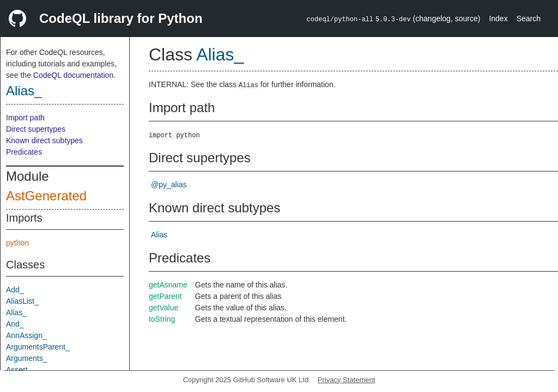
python (17, 243)
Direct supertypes (36, 129)
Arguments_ (26, 358)
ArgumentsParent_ (38, 347)
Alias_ (24, 91)
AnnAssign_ (26, 335)
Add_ (15, 290)
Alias (159, 235)
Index (498, 19)
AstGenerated (46, 196)
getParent (165, 296)
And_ (15, 324)
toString (162, 319)
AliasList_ (22, 301)
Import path (25, 118)
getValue (163, 308)
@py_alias (169, 185)
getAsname (168, 285)
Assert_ (19, 370)
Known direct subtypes (44, 140)
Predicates (24, 152)
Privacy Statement (347, 380)
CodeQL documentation (73, 75)
